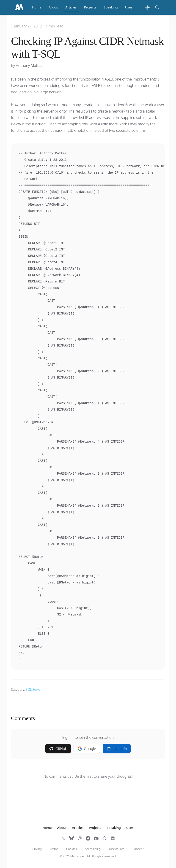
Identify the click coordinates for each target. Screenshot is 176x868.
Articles (71, 8)
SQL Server (34, 689)
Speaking (111, 7)
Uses (129, 7)
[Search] (157, 7)
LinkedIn (117, 749)
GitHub (58, 749)
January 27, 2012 (28, 26)
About (53, 7)
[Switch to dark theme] (148, 7)
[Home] (19, 7)
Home (37, 7)
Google (87, 749)
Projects (90, 7)
